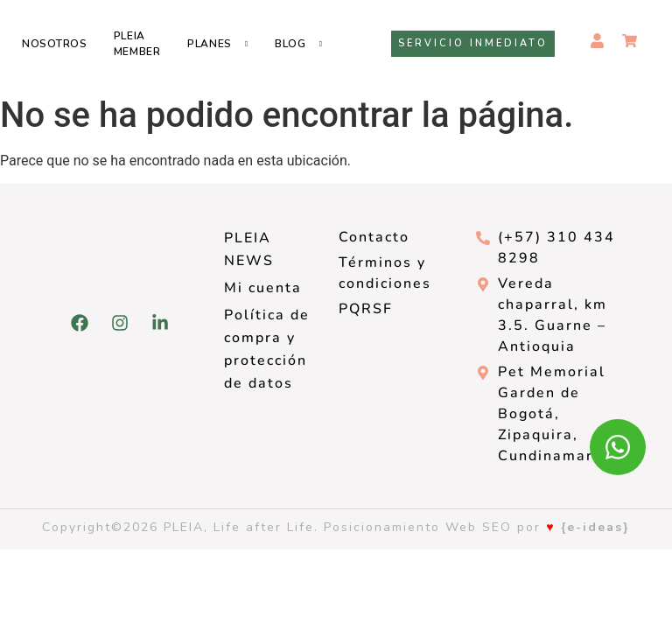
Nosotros (55, 44)
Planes (210, 44)
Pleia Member (137, 44)
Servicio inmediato (473, 43)
